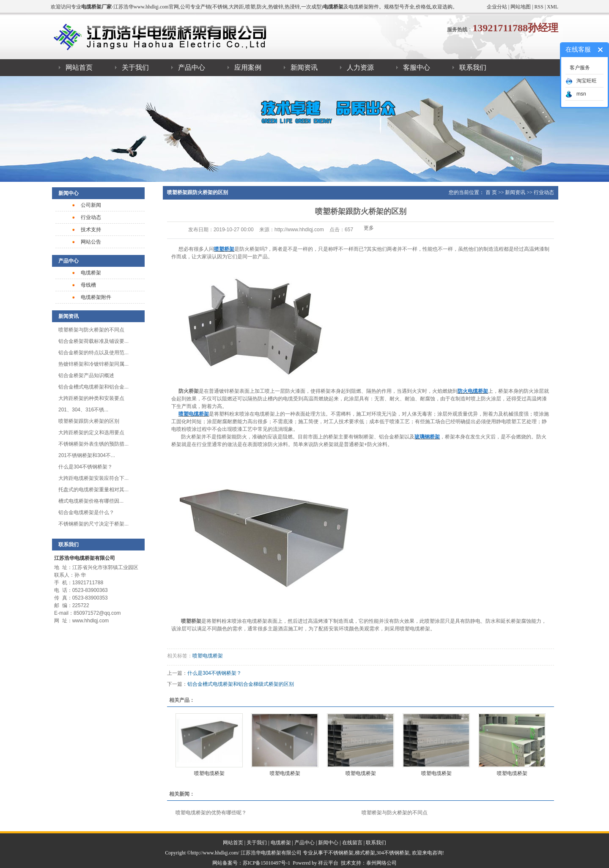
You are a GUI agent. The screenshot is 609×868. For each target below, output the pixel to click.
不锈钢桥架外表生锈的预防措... (93, 444)
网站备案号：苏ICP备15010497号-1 (251, 863)
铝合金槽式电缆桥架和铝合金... (93, 387)
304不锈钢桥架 (393, 853)
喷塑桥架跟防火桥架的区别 (89, 421)
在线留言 (352, 843)
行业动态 (91, 217)
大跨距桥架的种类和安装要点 (91, 398)
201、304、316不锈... (83, 410)
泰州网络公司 (381, 863)
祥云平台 (328, 863)
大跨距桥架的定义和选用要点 (91, 433)
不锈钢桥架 (341, 853)
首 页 (491, 192)
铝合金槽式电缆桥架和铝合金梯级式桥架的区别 (241, 684)
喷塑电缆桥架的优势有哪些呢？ (211, 813)
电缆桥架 (91, 273)
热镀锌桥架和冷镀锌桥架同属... (93, 364)
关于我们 (135, 67)
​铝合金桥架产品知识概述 (86, 375)
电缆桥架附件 (96, 297)
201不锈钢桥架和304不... (87, 455)
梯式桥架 (365, 853)
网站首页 (79, 67)
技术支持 (91, 230)
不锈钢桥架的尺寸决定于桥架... (93, 524)
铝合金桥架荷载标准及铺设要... (93, 341)
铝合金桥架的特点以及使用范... (93, 353)
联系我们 (473, 67)
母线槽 (88, 285)
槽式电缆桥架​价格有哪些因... (91, 501)
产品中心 (192, 67)
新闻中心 (328, 843)
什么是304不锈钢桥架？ (85, 467)
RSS (539, 7)
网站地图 (521, 7)
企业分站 (497, 7)
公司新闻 (91, 205)
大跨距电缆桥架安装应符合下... (93, 478)
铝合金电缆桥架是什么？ (86, 512)
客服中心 (417, 67)
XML (553, 7)
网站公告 (91, 242)
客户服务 (580, 68)
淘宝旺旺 (581, 81)
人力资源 (360, 67)
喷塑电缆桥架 (208, 656)
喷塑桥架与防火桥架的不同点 (91, 330)
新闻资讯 (304, 67)
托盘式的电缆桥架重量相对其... (93, 490)
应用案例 (248, 67)
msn (576, 94)
